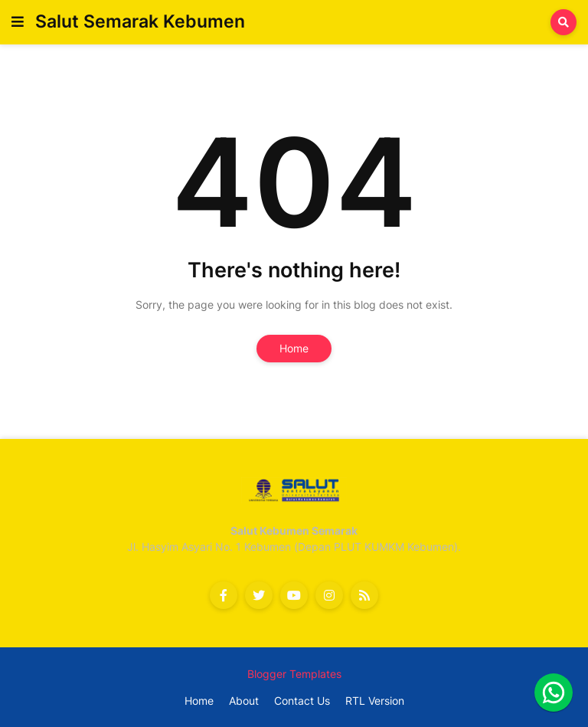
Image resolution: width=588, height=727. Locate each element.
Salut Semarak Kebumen (140, 21)
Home (294, 348)
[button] (18, 22)
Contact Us (302, 701)
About (244, 701)
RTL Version (375, 701)
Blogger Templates (294, 674)
